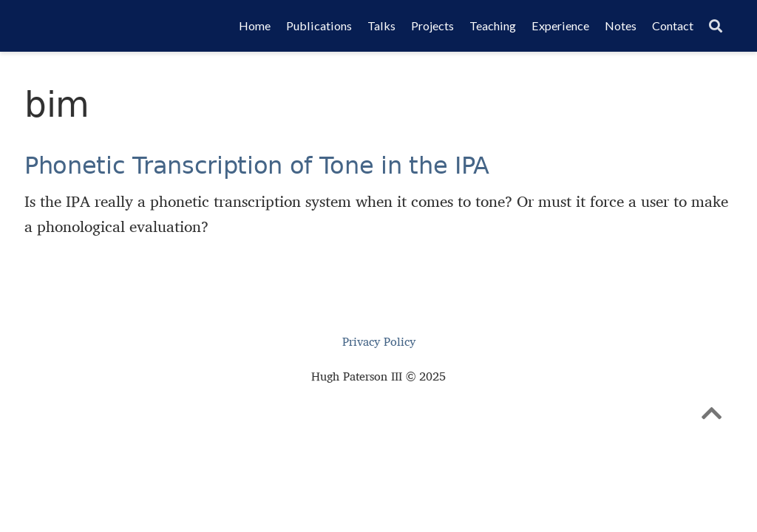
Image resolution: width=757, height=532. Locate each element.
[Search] (716, 26)
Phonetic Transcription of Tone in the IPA (257, 166)
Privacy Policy (379, 342)
